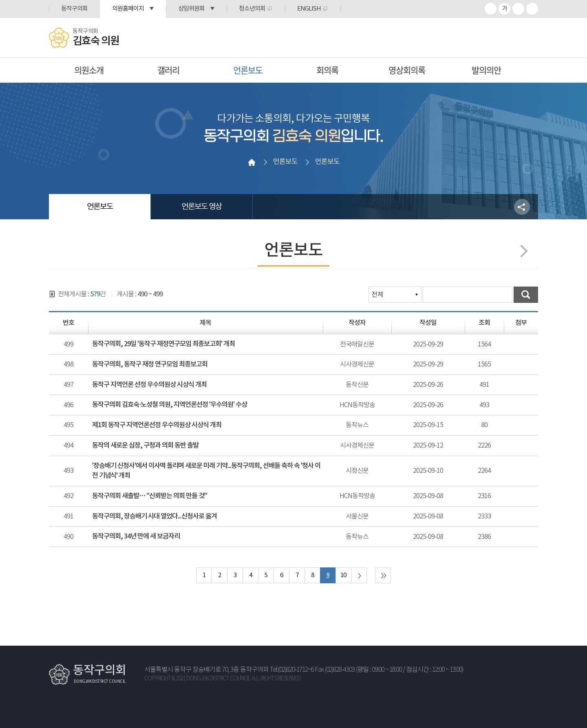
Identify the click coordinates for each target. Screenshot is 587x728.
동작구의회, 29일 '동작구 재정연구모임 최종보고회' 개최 (163, 344)
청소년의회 (252, 9)
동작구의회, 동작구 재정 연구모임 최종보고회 (150, 364)
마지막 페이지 (383, 575)
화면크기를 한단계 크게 (491, 9)
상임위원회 (191, 9)
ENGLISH (309, 9)
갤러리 (168, 70)
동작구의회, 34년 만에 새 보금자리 (136, 536)
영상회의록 (407, 70)
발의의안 (486, 70)
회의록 (327, 70)
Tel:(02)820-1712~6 (292, 670)
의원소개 (89, 70)
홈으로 (252, 162)
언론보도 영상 (202, 207)
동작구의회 (74, 9)
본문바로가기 (0, 0)
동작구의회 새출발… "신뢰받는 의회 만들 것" (150, 496)
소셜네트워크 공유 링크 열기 (522, 207)
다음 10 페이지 (359, 575)
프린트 (532, 9)
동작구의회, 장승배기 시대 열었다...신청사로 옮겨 (154, 516)
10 (343, 575)
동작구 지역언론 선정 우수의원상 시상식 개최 (149, 385)
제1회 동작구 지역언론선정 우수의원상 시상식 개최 (157, 425)
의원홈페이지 (128, 9)
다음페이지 (521, 251)
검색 (526, 295)
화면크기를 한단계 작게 (518, 9)
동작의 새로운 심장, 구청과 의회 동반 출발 (145, 446)
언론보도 (248, 70)
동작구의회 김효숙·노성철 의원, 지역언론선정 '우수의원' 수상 (170, 405)
